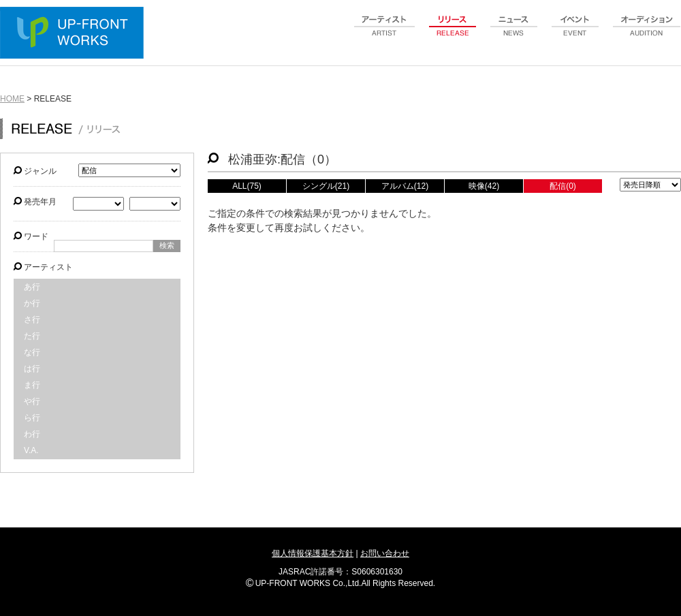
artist (385, 33)
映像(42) (484, 186)
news (514, 33)
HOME (12, 99)
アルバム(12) (405, 186)
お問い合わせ (385, 553)
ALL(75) (247, 186)
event (575, 33)
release (453, 33)
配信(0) (563, 186)
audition (647, 33)
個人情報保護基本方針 (313, 553)
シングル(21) (326, 186)
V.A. (31, 450)
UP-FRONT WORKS (75, 34)
